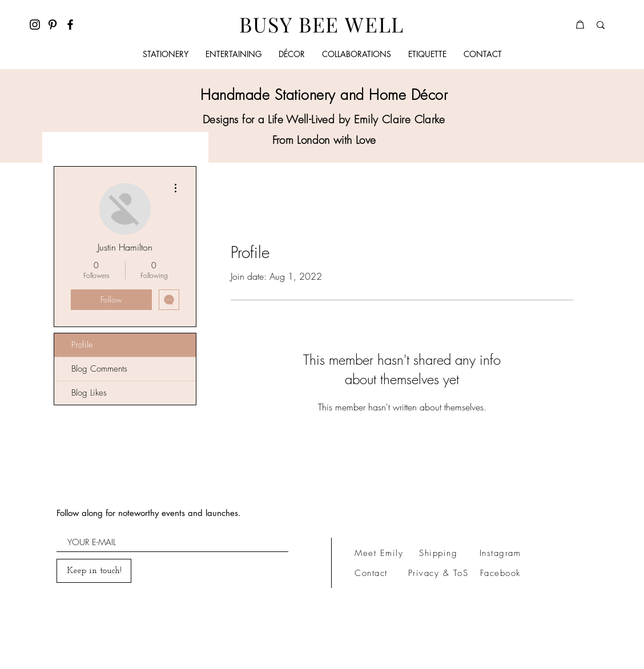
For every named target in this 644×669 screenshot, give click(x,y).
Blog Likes (89, 393)
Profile (82, 345)
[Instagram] (35, 25)
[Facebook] (70, 25)
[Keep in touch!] (94, 571)
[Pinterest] (53, 25)
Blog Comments (99, 369)
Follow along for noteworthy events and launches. (149, 513)
